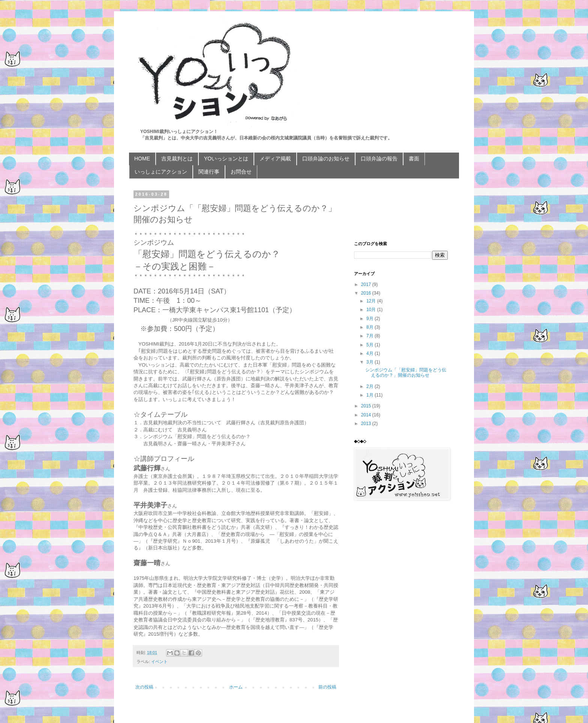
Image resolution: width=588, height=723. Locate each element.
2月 (370, 386)
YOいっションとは (226, 159)
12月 (372, 301)
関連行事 (209, 172)
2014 (367, 415)
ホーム (236, 687)
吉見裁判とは (177, 159)
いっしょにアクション (161, 172)
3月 (370, 362)
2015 (367, 406)
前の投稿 (327, 687)
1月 (370, 395)
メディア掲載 (275, 159)
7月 (370, 336)
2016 (367, 293)
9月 (370, 319)
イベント (159, 662)
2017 (367, 284)
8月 (370, 327)
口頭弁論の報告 (379, 159)
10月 (372, 310)
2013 (367, 424)
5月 (370, 345)
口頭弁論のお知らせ (326, 159)
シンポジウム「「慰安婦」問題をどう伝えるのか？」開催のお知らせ (406, 373)
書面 (414, 159)
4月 (370, 353)
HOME (142, 159)
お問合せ (241, 172)
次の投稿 (144, 687)
